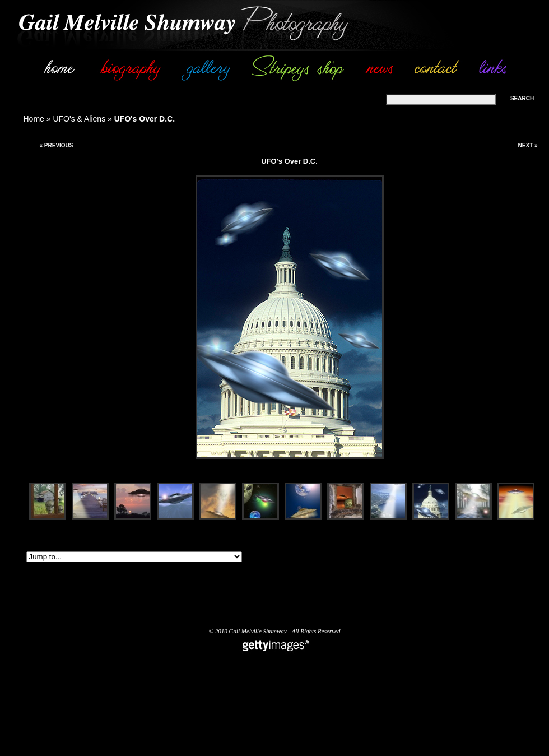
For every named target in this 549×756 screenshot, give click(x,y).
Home (34, 119)
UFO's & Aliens (79, 119)
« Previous (56, 145)
